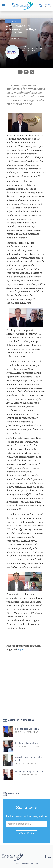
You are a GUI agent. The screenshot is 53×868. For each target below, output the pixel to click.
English (48, 7)
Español (48, 4)
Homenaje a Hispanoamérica (29, 772)
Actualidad (13, 21)
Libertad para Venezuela (27, 729)
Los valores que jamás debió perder (29, 759)
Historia (14, 39)
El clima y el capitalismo (27, 743)
